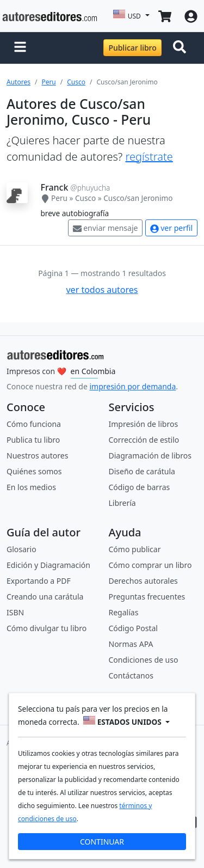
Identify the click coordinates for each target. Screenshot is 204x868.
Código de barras (140, 487)
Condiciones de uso (144, 660)
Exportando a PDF (39, 581)
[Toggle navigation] (182, 48)
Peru (48, 82)
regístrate (149, 157)
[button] (20, 48)
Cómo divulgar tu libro (47, 628)
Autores (18, 82)
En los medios (31, 487)
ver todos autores (102, 290)
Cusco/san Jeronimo (138, 198)
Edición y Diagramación (48, 565)
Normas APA (131, 644)
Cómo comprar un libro (150, 565)
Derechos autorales (143, 581)
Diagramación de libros (150, 456)
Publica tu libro (33, 440)
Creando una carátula (45, 597)
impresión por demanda (132, 386)
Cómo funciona (34, 424)
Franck (55, 187)
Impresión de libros (144, 424)
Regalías (124, 612)
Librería (122, 503)
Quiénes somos (34, 471)
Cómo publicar (135, 549)
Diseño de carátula (142, 471)
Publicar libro (132, 48)
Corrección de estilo (144, 440)
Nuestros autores (37, 456)
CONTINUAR (102, 842)
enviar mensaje (106, 228)
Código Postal (133, 628)
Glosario (21, 549)
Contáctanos (131, 676)
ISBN (15, 612)
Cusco (76, 82)
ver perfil (171, 228)
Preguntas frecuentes (147, 597)
